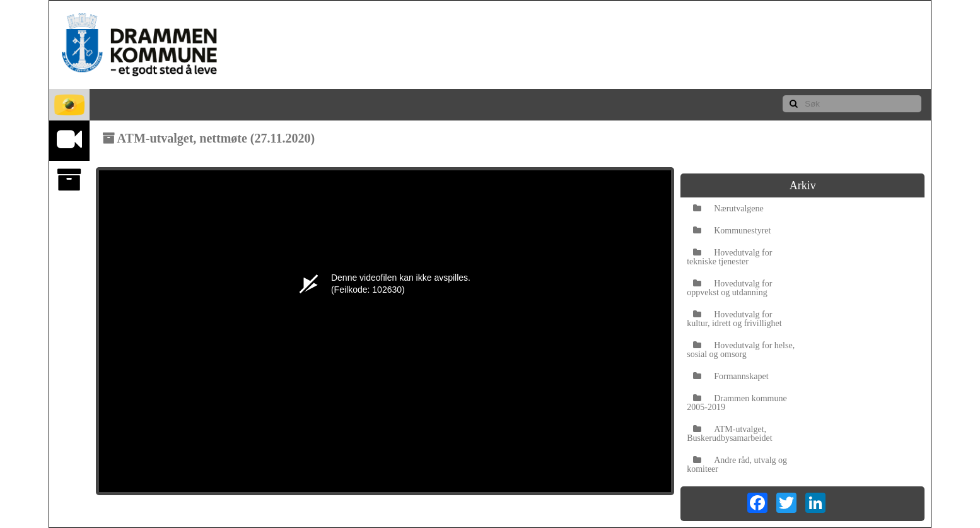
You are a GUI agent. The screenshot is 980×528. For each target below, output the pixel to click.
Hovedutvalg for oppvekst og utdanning (729, 288)
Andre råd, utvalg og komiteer (737, 465)
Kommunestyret (732, 231)
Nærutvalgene (728, 208)
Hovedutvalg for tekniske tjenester (729, 257)
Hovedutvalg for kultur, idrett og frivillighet (734, 319)
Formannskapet (731, 376)
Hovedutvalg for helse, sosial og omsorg (741, 350)
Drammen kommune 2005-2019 (737, 403)
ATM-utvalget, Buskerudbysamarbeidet (729, 434)
